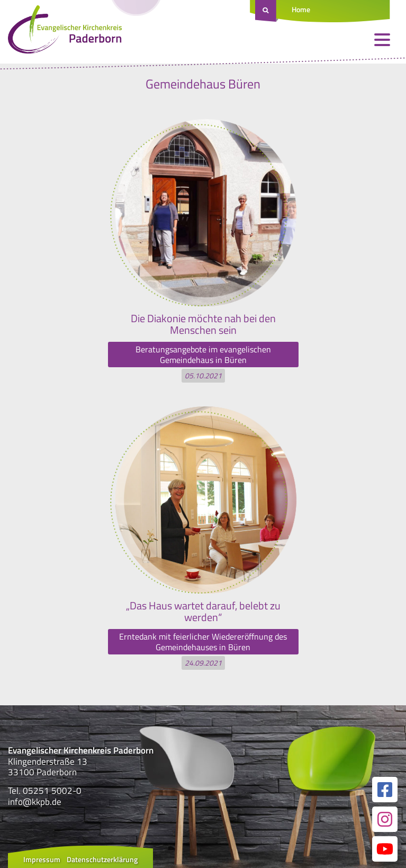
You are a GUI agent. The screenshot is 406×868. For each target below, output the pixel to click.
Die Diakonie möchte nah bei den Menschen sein (203, 324)
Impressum (42, 859)
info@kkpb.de (35, 802)
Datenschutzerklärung (102, 859)
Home (301, 9)
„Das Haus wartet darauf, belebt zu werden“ (203, 611)
